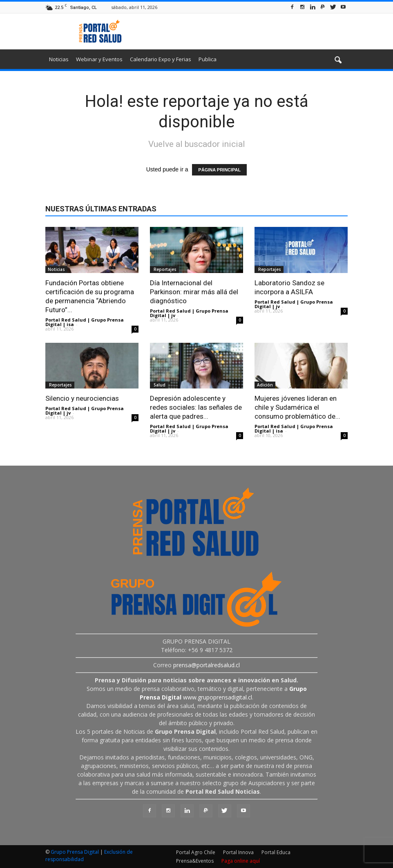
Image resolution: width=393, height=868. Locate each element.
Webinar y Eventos (99, 59)
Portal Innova (238, 852)
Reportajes (164, 269)
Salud (159, 385)
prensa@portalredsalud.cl (207, 665)
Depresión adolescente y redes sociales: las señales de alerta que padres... (196, 407)
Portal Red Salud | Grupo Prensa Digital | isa (85, 322)
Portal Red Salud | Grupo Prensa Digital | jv (189, 313)
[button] (338, 60)
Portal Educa (276, 852)
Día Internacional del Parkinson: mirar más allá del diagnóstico (194, 292)
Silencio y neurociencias (82, 398)
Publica (208, 59)
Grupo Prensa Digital (75, 852)
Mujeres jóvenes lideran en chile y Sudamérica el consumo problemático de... (297, 407)
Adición (265, 385)
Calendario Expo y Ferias (161, 59)
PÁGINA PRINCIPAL (219, 170)
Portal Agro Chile (196, 852)
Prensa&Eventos (195, 861)
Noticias (59, 59)
